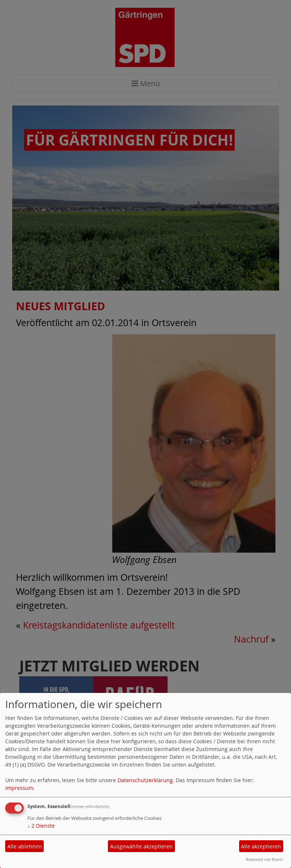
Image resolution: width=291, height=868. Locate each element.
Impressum (19, 788)
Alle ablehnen (25, 846)
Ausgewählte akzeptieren (141, 846)
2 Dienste (41, 826)
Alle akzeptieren (261, 846)
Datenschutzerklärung (145, 780)
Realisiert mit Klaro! (264, 859)
